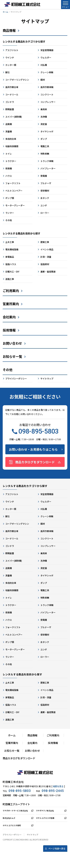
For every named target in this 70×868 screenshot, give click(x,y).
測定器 (44, 124)
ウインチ (10, 57)
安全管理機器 (47, 50)
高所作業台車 (12, 87)
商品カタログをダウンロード (35, 462)
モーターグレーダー (15, 205)
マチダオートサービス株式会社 (15, 811)
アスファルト (12, 50)
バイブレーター (48, 168)
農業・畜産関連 (48, 272)
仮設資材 (45, 264)
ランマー (10, 213)
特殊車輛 (45, 154)
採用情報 (9, 330)
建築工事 (45, 242)
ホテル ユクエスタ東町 (12, 825)
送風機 (9, 124)
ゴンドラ (10, 102)
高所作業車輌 (47, 87)
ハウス (9, 176)
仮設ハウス (11, 264)
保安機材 (45, 191)
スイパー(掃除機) (14, 117)
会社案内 (9, 317)
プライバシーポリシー (16, 378)
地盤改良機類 (12, 146)
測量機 (9, 131)
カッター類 (11, 65)
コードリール (12, 94)
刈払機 (44, 65)
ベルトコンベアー (14, 191)
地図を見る (58, 786)
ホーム (5, 12)
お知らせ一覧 (12, 356)
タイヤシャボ (47, 131)
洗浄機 (44, 117)
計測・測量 (46, 257)
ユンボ (44, 205)
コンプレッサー (48, 102)
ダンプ (44, 139)
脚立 (8, 72)
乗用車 (44, 109)
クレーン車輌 (47, 72)
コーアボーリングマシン (17, 80)
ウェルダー (46, 57)
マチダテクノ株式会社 (45, 811)
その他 (9, 220)
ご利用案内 (11, 291)
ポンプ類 (10, 198)
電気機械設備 (12, 249)
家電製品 (10, 257)
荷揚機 (9, 168)
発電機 (44, 176)
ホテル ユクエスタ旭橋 (45, 818)
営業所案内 (11, 304)
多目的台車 (11, 139)
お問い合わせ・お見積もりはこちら (33, 449)
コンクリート (47, 94)
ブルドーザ (46, 183)
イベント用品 (47, 249)
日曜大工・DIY (12, 272)
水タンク (45, 198)
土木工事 (10, 242)
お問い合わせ (12, 343)
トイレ (9, 154)
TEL (17, 791)
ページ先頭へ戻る (57, 848)
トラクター (11, 161)
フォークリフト (13, 183)
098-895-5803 (35, 431)
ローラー (45, 213)
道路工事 (10, 279)
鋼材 (43, 80)
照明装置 (10, 109)
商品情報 (9, 30)
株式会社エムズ (9, 818)
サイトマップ (47, 378)
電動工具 (45, 146)
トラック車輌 (47, 161)
